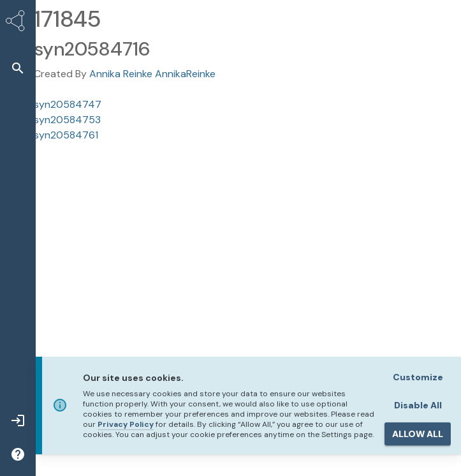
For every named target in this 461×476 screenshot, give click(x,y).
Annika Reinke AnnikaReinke (152, 74)
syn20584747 (68, 104)
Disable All (418, 405)
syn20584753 (67, 120)
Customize (418, 377)
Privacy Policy (126, 424)
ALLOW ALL (418, 434)
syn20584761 (66, 135)
